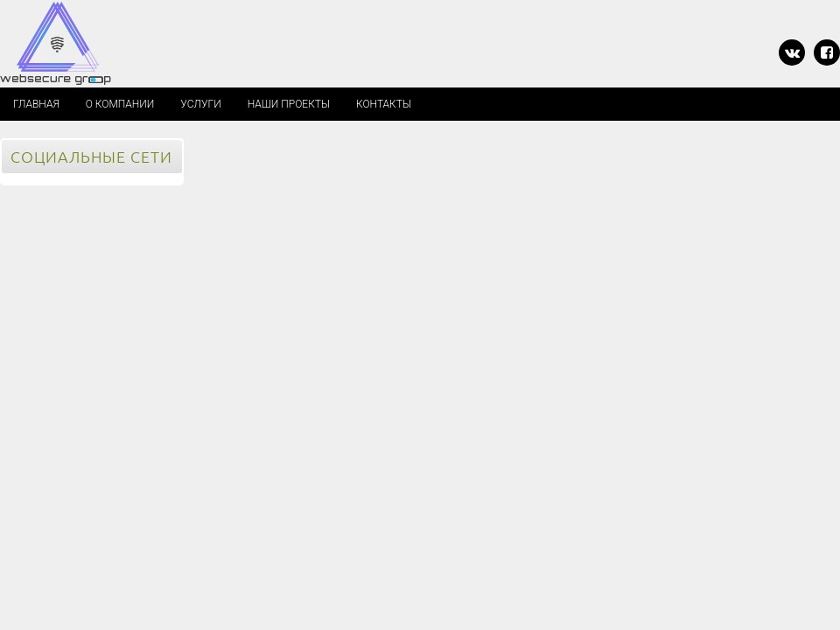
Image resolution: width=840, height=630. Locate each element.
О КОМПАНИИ (120, 104)
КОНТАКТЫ (384, 104)
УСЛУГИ (200, 104)
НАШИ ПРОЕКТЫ (289, 104)
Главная (36, 104)
